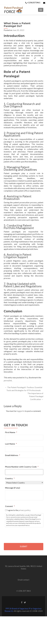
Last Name (11, 444)
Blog (26, 377)
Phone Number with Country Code (22, 467)
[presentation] (24, 534)
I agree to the (19, 510)
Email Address (13, 455)
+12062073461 (34, 2)
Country (10, 478)
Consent (10, 506)
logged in (21, 411)
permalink (8, 380)
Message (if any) (13, 488)
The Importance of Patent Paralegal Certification (35, 396)
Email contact (23, 580)
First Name (11, 432)
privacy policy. (25, 510)
